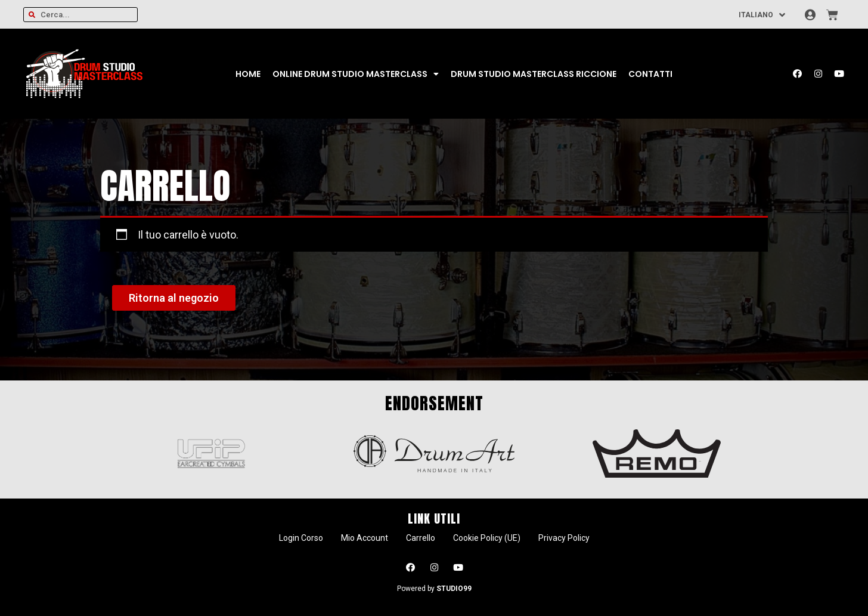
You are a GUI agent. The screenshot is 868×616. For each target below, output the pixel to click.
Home (248, 74)
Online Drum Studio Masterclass (356, 74)
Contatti (650, 74)
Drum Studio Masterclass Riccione (534, 74)
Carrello (421, 538)
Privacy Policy (564, 538)
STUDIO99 (454, 589)
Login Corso (301, 538)
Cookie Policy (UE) (487, 538)
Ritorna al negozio (174, 298)
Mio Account (365, 538)
